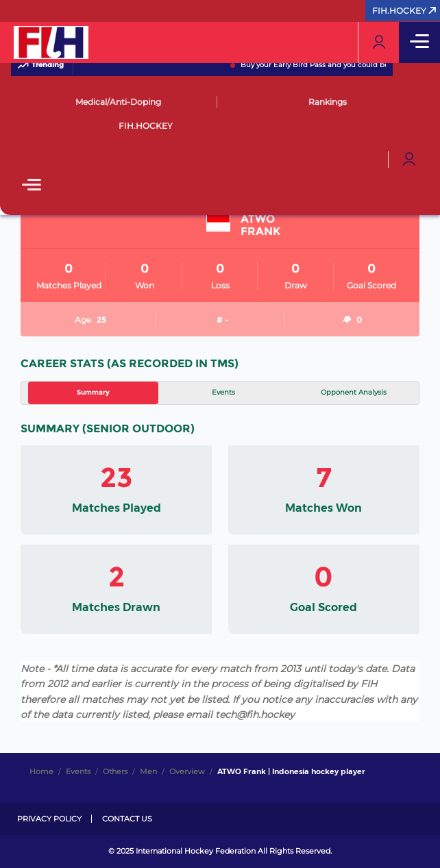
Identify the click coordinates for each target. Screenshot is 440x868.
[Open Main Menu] (32, 186)
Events (223, 392)
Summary (93, 392)
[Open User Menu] (409, 160)
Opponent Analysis (354, 392)
